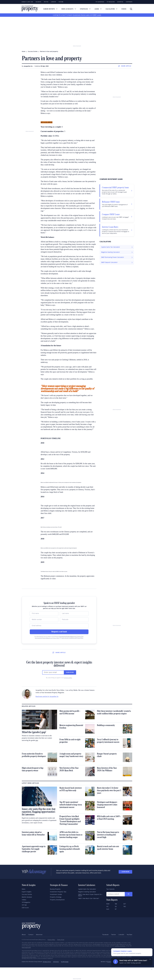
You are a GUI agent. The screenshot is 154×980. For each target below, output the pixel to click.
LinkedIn (53, 2)
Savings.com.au (47, 962)
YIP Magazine (111, 2)
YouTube (129, 935)
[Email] (59, 626)
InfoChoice (56, 962)
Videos (124, 9)
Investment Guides (56, 894)
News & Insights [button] (69, 9)
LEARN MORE (125, 872)
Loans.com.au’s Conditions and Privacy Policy (72, 638)
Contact (31, 935)
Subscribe (70, 672)
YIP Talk (24, 905)
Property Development (57, 900)
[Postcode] (74, 620)
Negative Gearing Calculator (87, 892)
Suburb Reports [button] (50, 9)
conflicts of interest (120, 946)
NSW (108, 904)
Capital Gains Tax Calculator (87, 889)
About (24, 935)
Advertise (120, 2)
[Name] (44, 614)
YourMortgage (65, 962)
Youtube (61, 2)
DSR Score (25, 908)
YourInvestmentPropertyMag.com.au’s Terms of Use (71, 637)
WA (116, 904)
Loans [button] (98, 9)
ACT (125, 904)
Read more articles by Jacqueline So (47, 696)
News (24, 889)
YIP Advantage (100, 2)
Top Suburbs (110, 889)
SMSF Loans (97, 15)
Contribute (129, 2)
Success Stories (27, 894)
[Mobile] (44, 620)
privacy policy (68, 678)
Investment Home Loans (81, 15)
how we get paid (26, 948)
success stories (33, 52)
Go (129, 894)
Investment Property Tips (58, 892)
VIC (107, 907)
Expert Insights (27, 892)
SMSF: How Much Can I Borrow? (89, 899)
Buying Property (55, 889)
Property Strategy (56, 897)
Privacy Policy (51, 940)
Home (24, 52)
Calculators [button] (112, 9)
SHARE (125, 66)
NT (116, 909)
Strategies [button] (85, 9)
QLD (108, 909)
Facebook (38, 2)
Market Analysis (27, 897)
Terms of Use (61, 940)
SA (116, 907)
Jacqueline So (28, 66)
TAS (125, 907)
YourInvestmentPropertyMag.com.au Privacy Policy (47, 638)
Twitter (46, 2)
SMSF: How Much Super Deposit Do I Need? (90, 895)
